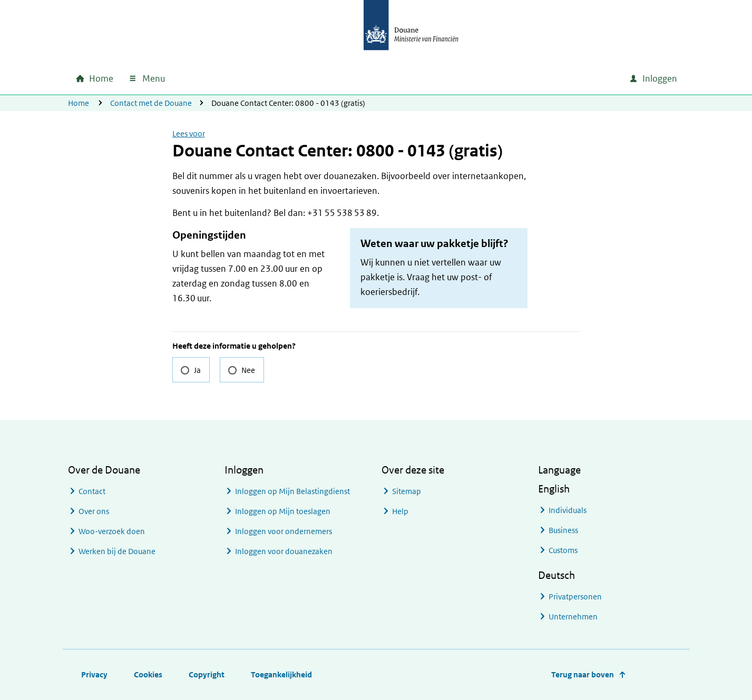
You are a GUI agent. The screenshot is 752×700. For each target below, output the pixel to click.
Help (400, 511)
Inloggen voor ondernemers (284, 531)
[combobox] (531, 78)
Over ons (94, 511)
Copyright (207, 674)
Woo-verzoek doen (112, 531)
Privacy (94, 674)
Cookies (148, 674)
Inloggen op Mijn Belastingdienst (292, 491)
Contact (92, 491)
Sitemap (407, 491)
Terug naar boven (583, 674)
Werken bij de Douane (117, 551)
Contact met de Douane (151, 103)
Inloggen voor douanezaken (284, 551)
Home (79, 103)
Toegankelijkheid (281, 674)
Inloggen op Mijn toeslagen (283, 511)
